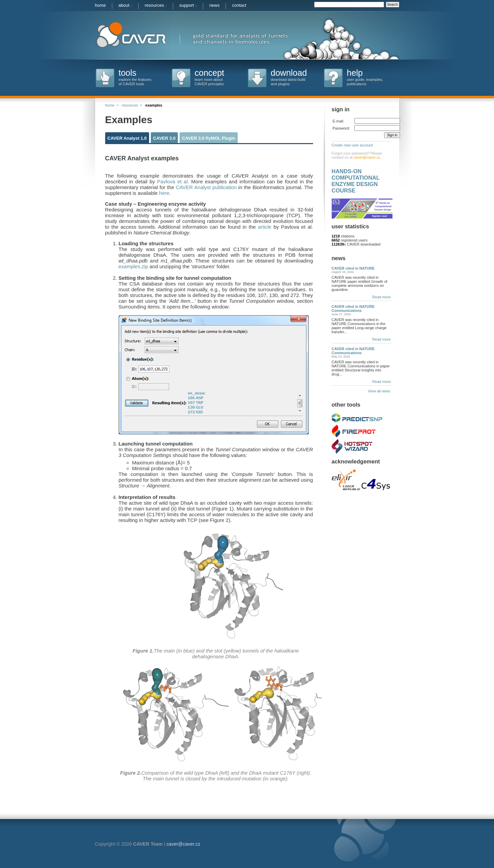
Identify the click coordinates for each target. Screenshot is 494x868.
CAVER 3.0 (164, 138)
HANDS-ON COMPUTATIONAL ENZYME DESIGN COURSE (356, 181)
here (164, 193)
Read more (381, 297)
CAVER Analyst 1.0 (127, 138)
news (214, 5)
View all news (380, 391)
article (265, 227)
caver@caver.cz (367, 157)
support (188, 5)
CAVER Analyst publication (205, 187)
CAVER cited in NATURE (353, 268)
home (101, 5)
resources (156, 5)
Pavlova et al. (173, 181)
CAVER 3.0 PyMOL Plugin (209, 138)
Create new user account (352, 145)
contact (239, 5)
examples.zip (134, 266)
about (125, 5)
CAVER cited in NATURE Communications (353, 309)
